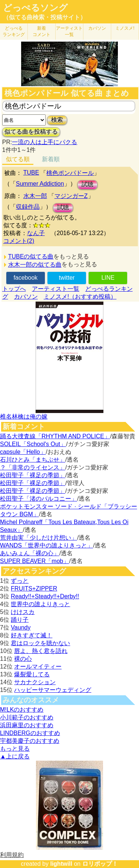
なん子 (36, 233)
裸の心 (23, 659)
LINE (108, 278)
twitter (67, 278)
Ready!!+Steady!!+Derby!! (45, 596)
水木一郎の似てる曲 (35, 265)
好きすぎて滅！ (32, 635)
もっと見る (15, 749)
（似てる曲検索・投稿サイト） (44, 17)
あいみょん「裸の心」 (30, 553)
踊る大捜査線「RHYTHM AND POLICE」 (55, 436)
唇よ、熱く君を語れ (41, 651)
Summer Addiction (40, 184)
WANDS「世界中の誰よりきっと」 (47, 545)
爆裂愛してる (32, 674)
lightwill (61, 864)
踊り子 (20, 620)
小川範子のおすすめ (27, 717)
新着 (42, 31)
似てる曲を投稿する (31, 132)
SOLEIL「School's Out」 (33, 444)
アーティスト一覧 (56, 289)
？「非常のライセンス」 (33, 467)
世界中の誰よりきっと (40, 604)
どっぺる (14, 31)
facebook (25, 278)
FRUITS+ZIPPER (34, 589)
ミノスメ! (125, 28)
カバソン (97, 28)
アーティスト (69, 31)
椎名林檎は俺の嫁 (24, 417)
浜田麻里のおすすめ (27, 725)
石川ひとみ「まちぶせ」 (33, 460)
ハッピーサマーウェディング (53, 690)
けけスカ (23, 612)
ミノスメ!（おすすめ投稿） (80, 297)
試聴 (87, 184)
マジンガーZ (71, 196)
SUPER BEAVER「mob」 (34, 561)
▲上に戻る (15, 756)
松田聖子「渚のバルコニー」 (39, 499)
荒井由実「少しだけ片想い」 (39, 538)
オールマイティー (38, 667)
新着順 (51, 159)
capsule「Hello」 (23, 452)
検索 (57, 120)
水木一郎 (35, 196)
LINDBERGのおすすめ (30, 733)
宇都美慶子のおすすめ (30, 741)
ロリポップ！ (100, 864)
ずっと (20, 581)
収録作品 (28, 207)
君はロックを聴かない (40, 643)
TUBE (31, 173)
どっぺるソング (35, 8)
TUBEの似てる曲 (31, 256)
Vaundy (21, 628)
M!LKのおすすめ (22, 710)
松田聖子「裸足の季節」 (33, 475)
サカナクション (35, 682)
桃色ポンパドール (70, 173)
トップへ (14, 289)
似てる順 (18, 159)
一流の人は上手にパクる (44, 142)
